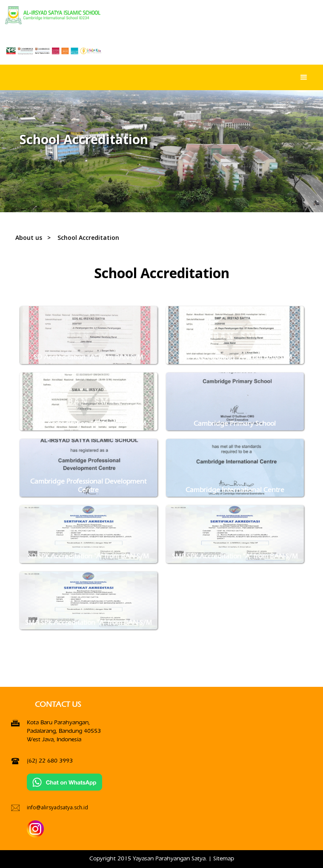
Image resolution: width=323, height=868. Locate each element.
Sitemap (224, 858)
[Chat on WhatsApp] (65, 782)
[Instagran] (35, 829)
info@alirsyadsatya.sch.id (57, 807)
